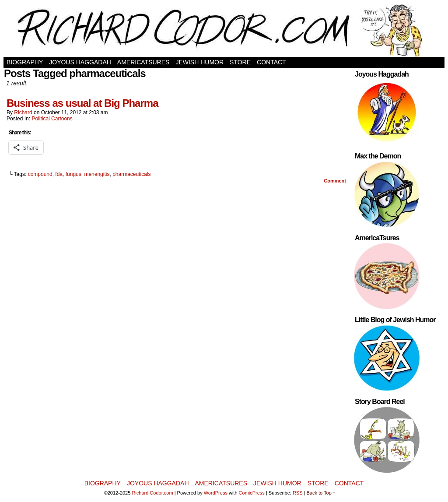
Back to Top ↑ (321, 493)
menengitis (97, 174)
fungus (73, 174)
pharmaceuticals (131, 174)
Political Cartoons (52, 119)
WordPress (216, 493)
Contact (271, 62)
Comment (335, 181)
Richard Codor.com (152, 493)
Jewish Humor (199, 62)
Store (240, 62)
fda (59, 174)
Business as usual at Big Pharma (82, 103)
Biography (25, 62)
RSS (298, 493)
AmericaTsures (143, 62)
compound (40, 174)
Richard (23, 112)
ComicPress (252, 493)
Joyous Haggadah (80, 62)
